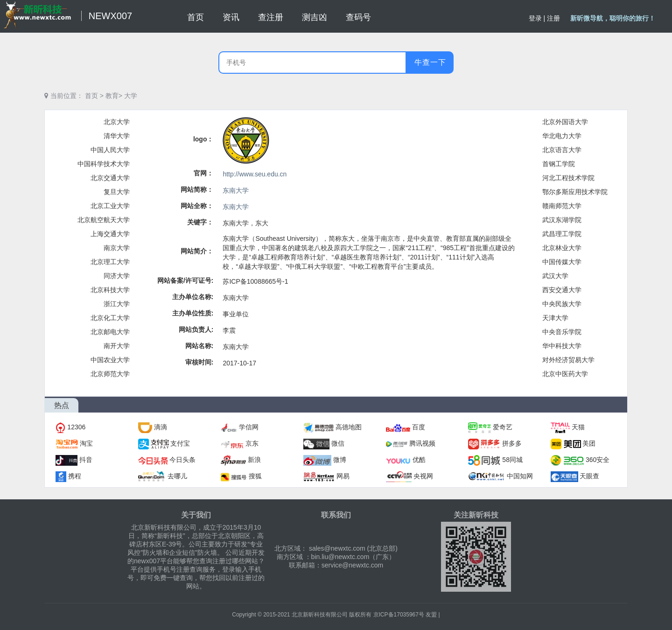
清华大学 (117, 136)
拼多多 (512, 443)
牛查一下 (430, 62)
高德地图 (349, 427)
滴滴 (161, 427)
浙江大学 (117, 304)
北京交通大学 (110, 178)
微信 (338, 443)
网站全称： (197, 206)
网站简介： (197, 251)
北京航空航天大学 (104, 220)
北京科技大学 (110, 290)
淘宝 (86, 443)
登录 (535, 18)
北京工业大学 (110, 206)
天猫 (578, 427)
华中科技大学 (562, 346)
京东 (252, 443)
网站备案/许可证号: (185, 280)
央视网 (423, 476)
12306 (76, 427)
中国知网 (520, 476)
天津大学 (555, 318)
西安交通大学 (562, 290)
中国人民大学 (110, 150)
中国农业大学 (110, 360)
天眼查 (589, 476)
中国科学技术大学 (104, 164)
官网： (203, 173)
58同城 (512, 460)
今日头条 (182, 460)
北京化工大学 (110, 318)
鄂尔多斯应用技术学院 (575, 192)
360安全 (598, 460)
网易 (343, 476)
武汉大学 (555, 276)
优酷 (419, 460)
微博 (340, 460)
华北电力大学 (562, 136)
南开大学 (117, 346)
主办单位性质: (193, 313)
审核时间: (199, 362)
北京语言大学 (562, 150)
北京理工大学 (110, 262)
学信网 (249, 427)
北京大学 (117, 122)
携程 (75, 476)
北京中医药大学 (565, 374)
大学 (131, 96)
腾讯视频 (422, 443)
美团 (589, 443)
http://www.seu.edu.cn (255, 174)
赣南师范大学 (562, 206)
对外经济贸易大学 (568, 360)
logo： (203, 139)
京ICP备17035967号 (399, 615)
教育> (114, 96)
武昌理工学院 (562, 234)
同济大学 (117, 276)
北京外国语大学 (565, 122)
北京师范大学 (110, 374)
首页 (91, 96)
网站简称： (197, 189)
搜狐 (255, 476)
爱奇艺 (503, 427)
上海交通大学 (110, 234)
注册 (553, 18)
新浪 (254, 460)
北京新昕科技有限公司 (320, 615)
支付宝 (180, 443)
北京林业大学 (562, 248)
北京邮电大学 (110, 332)
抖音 (86, 460)
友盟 (431, 615)
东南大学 (236, 190)
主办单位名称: (193, 297)
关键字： (200, 222)
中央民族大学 (562, 304)
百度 (419, 427)
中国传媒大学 (562, 262)
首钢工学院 (559, 164)
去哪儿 (177, 476)
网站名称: (199, 346)
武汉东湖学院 (562, 220)
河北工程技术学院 (568, 178)
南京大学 (117, 248)
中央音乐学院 (562, 332)
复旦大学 (117, 192)
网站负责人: (196, 329)
